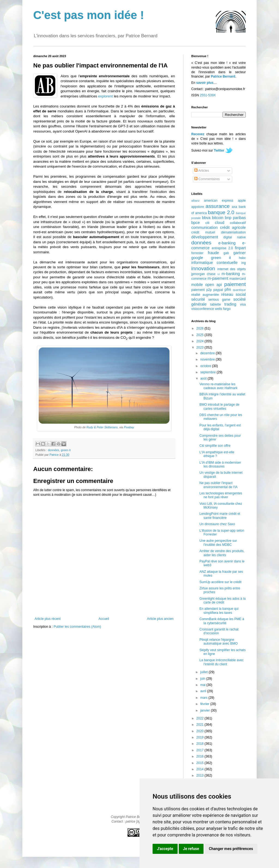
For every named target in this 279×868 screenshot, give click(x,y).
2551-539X (208, 95)
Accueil (104, 619)
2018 (201, 744)
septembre (208, 372)
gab (226, 253)
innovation (203, 268)
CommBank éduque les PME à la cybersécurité (222, 621)
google (197, 258)
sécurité (198, 299)
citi (207, 223)
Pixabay (129, 427)
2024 (201, 341)
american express (219, 201)
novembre (208, 359)
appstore (198, 207)
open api (214, 285)
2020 (201, 731)
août (204, 378)
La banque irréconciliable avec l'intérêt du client (222, 662)
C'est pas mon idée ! (89, 15)
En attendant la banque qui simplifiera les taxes (219, 611)
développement (205, 237)
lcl (219, 274)
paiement (235, 284)
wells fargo (223, 309)
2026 (201, 328)
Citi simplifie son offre (215, 446)
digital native (235, 237)
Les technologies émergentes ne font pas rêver (221, 495)
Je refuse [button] (191, 849)
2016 (201, 756)
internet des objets (232, 269)
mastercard (238, 279)
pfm (228, 290)
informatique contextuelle (214, 263)
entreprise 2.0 (222, 248)
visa (243, 304)
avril (204, 691)
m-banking (231, 274)
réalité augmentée (205, 295)
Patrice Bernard (223, 76)
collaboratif (238, 223)
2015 (201, 763)
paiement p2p (201, 290)
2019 (201, 737)
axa (234, 207)
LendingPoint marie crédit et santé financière (220, 516)
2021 (201, 725)
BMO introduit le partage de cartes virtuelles (219, 407)
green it (66, 450)
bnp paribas (235, 218)
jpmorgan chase (203, 274)
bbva (206, 218)
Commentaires (207, 179)
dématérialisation (233, 232)
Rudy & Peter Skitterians (102, 427)
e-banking (227, 243)
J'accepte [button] (165, 849)
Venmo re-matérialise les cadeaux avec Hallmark (219, 386)
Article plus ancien (160, 619)
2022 (201, 718)
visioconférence (203, 309)
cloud (220, 223)
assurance (218, 206)
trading (230, 304)
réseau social (233, 294)
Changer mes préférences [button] (231, 849)
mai (203, 685)
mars (204, 698)
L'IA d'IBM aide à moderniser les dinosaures (220, 464)
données (54, 450)
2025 (201, 335)
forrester (197, 253)
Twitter (219, 150)
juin (203, 679)
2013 (201, 775)
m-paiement (218, 278)
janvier (206, 710)
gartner (239, 253)
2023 (201, 347)
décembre (208, 353)
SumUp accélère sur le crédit (220, 582)
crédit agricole (233, 227)
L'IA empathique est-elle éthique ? (217, 454)
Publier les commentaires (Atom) (77, 627)
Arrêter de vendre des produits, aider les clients (222, 553)
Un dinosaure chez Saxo (217, 524)
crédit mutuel (203, 232)
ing (244, 263)
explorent (105, 96)
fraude (213, 253)
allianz (195, 201)
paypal (218, 290)
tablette (215, 304)
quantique (239, 290)
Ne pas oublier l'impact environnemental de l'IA (219, 485)
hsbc (242, 258)
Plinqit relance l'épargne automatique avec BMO (219, 642)
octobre (206, 366)
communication (204, 227)
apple (242, 201)
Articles (202, 171)
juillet (204, 672)
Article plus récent (48, 619)
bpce (195, 223)
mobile (197, 285)
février (205, 704)
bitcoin (218, 218)
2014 (201, 769)
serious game (219, 300)
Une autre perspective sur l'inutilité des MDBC (218, 543)
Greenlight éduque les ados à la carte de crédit (222, 601)
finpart (240, 248)
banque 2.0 (221, 212)
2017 (201, 750)
